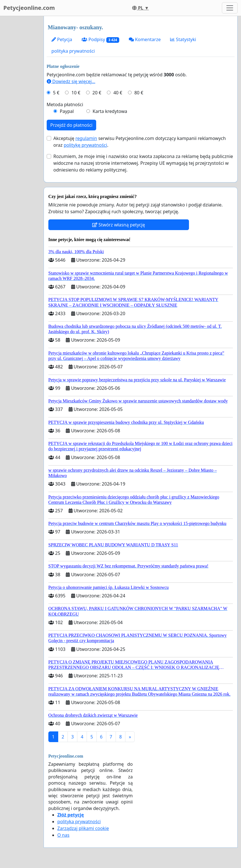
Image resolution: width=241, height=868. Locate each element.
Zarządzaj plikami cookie (83, 828)
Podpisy (100, 40)
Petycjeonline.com (29, 8)
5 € (56, 93)
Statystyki (183, 39)
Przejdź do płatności (71, 125)
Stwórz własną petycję (119, 225)
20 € (97, 93)
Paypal (67, 111)
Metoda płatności (65, 104)
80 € (139, 93)
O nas (63, 835)
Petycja (62, 39)
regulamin (86, 138)
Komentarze (145, 39)
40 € (118, 93)
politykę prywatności (85, 145)
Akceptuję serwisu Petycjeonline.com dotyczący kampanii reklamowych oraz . (140, 142)
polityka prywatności (73, 51)
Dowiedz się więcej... (71, 81)
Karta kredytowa (110, 111)
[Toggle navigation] (230, 8)
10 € (76, 93)
